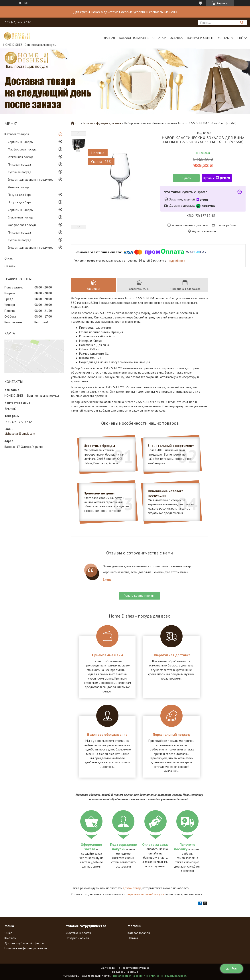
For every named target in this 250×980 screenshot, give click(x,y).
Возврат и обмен (200, 38)
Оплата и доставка (167, 38)
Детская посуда (19, 187)
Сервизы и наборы (21, 142)
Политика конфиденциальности (26, 948)
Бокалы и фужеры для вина (102, 123)
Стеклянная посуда (21, 157)
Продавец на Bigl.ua (125, 972)
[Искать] (242, 23)
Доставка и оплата (78, 933)
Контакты (225, 38)
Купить (186, 178)
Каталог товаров (133, 38)
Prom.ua (144, 968)
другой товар (132, 888)
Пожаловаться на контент (129, 976)
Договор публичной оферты (24, 943)
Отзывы (10, 266)
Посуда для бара (20, 195)
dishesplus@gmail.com (20, 434)
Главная (109, 38)
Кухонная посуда (20, 172)
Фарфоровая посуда (22, 149)
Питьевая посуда (19, 164)
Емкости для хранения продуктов (31, 180)
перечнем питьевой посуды (146, 894)
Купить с (217, 178)
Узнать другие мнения (139, 596)
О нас (9, 258)
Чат (232, 968)
